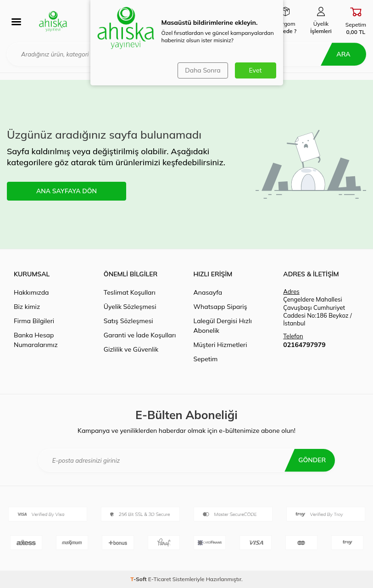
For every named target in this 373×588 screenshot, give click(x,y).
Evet (256, 70)
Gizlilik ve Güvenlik (131, 349)
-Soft (139, 579)
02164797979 (304, 345)
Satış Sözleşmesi (128, 321)
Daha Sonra (203, 70)
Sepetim (206, 359)
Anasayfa (208, 292)
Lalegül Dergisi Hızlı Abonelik (223, 326)
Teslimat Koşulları (130, 292)
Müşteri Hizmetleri (220, 345)
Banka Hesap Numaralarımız (36, 340)
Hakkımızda (31, 292)
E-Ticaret (160, 579)
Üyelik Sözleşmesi (130, 307)
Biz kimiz (27, 307)
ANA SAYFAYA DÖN (67, 191)
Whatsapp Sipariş (220, 307)
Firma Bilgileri (34, 321)
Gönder (312, 460)
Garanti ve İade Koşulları (140, 335)
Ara (343, 54)
